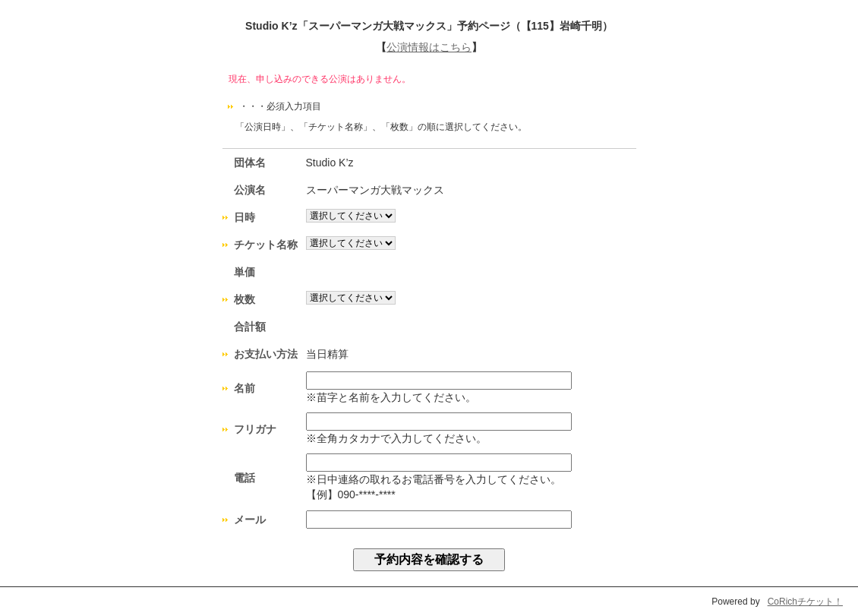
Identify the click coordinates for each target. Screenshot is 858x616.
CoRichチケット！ (805, 602)
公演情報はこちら (429, 47)
